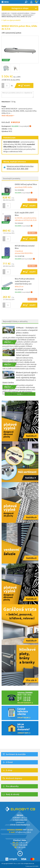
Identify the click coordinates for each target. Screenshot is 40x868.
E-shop (9, 770)
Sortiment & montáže (16, 754)
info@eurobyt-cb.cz (23, 832)
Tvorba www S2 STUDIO (32, 866)
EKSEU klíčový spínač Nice (26, 184)
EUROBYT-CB (6, 13)
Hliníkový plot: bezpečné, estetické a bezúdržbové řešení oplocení (27, 353)
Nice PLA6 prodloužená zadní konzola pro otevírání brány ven (25, 281)
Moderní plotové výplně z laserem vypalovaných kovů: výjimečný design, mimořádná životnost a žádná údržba (20, 378)
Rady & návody (13, 794)
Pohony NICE (17, 15)
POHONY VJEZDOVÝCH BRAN (20, 13)
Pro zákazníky (12, 786)
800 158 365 (28, 830)
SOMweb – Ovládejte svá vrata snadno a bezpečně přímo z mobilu (27, 330)
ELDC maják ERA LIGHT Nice (24, 214)
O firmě (9, 762)
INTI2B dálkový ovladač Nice (25, 247)
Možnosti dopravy (14, 778)
